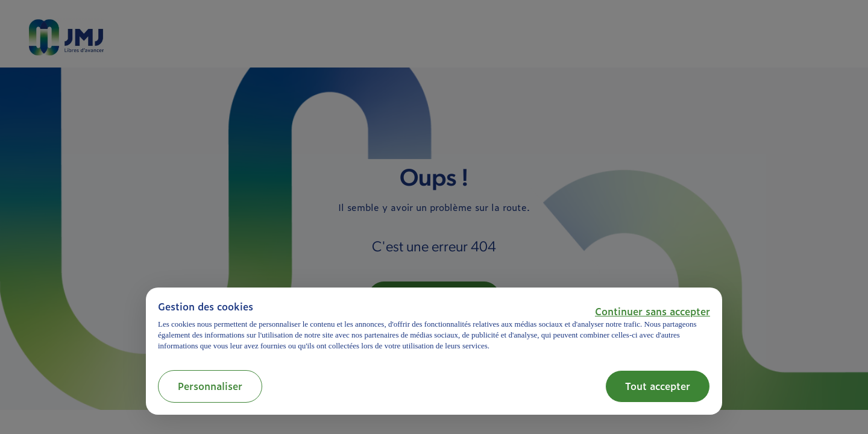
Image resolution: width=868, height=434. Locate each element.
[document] (434, 326)
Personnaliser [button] (210, 386)
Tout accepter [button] (658, 386)
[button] (653, 311)
